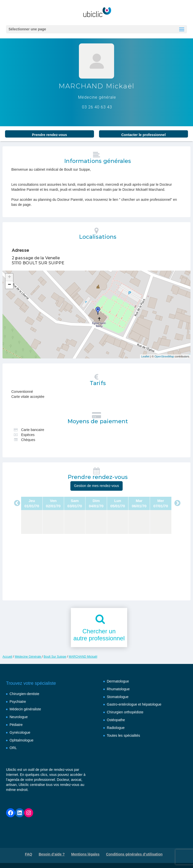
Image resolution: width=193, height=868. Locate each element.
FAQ (29, 854)
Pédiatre (16, 725)
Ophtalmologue (21, 740)
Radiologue (116, 728)
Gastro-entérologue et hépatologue (134, 704)
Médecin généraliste (25, 709)
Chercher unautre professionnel (99, 635)
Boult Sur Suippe (55, 657)
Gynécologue (20, 732)
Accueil (7, 657)
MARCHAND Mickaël (83, 657)
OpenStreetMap (164, 356)
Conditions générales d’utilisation (134, 854)
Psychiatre (18, 702)
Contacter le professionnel (144, 135)
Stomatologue (118, 697)
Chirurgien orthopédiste (125, 712)
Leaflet (145, 356)
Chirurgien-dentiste (24, 694)
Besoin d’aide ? (52, 854)
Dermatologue (118, 681)
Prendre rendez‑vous (49, 135)
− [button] (9, 285)
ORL (13, 748)
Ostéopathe (116, 720)
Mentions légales (85, 854)
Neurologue (19, 717)
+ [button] (9, 277)
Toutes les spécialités (123, 735)
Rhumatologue (118, 689)
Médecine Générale (28, 657)
